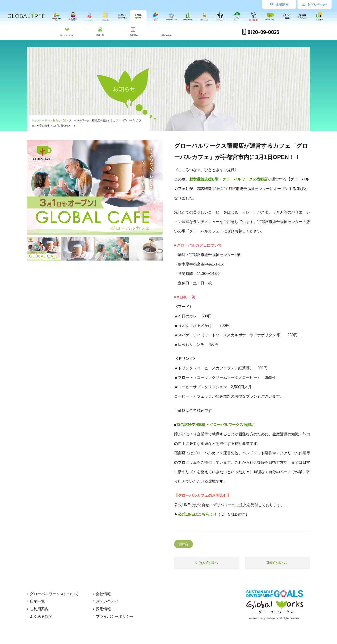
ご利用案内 (38, 609)
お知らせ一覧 (58, 120)
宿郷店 (183, 544)
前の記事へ (277, 563)
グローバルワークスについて (53, 594)
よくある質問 (40, 617)
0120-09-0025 (261, 32)
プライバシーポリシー (113, 617)
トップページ (39, 120)
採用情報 (279, 4)
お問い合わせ (315, 4)
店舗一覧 (36, 601)
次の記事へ (207, 563)
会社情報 (102, 594)
